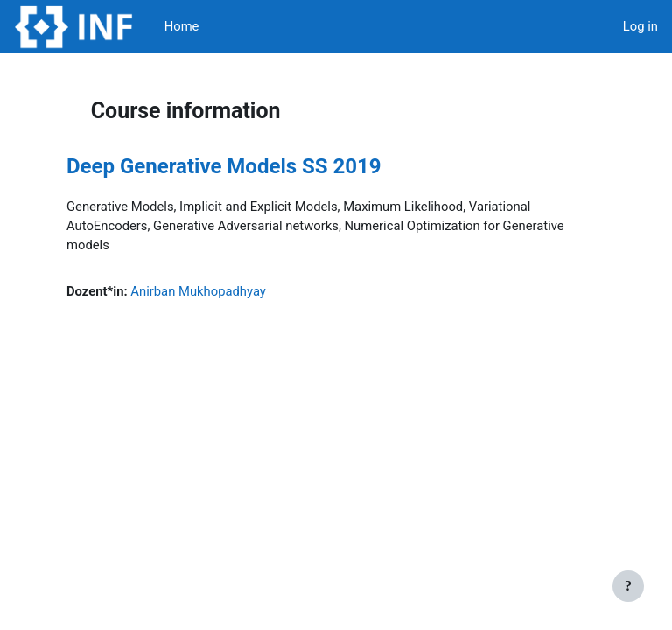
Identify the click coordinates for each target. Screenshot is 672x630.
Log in (640, 26)
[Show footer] (628, 586)
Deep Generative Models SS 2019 (224, 166)
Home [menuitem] (182, 26)
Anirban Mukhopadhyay (198, 291)
